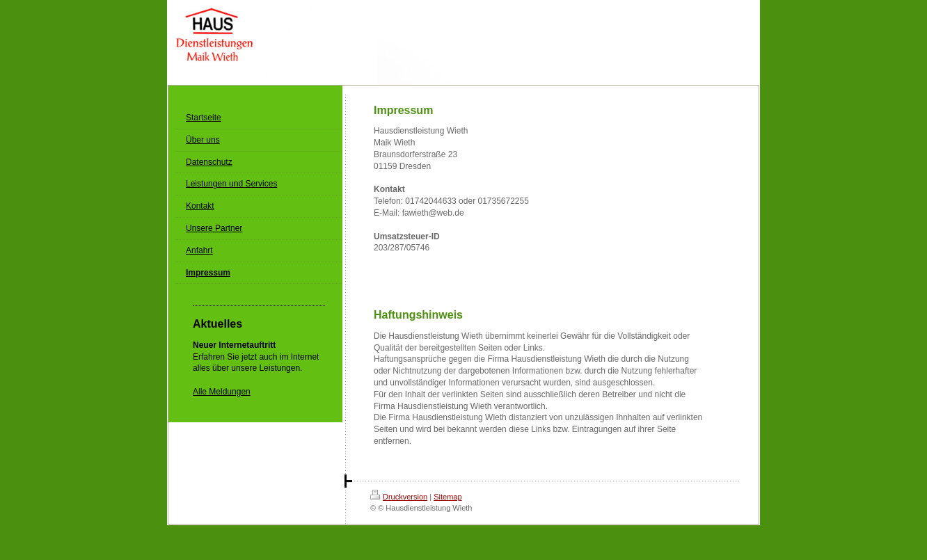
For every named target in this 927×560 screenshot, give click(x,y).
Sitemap (447, 497)
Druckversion (399, 497)
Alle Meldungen (222, 392)
